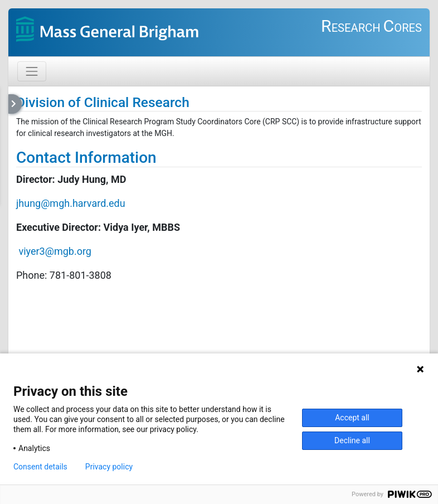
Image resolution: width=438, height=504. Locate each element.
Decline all (352, 440)
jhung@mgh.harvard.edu (71, 203)
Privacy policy (109, 467)
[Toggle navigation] (32, 71)
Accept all (352, 418)
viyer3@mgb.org (55, 251)
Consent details (40, 467)
